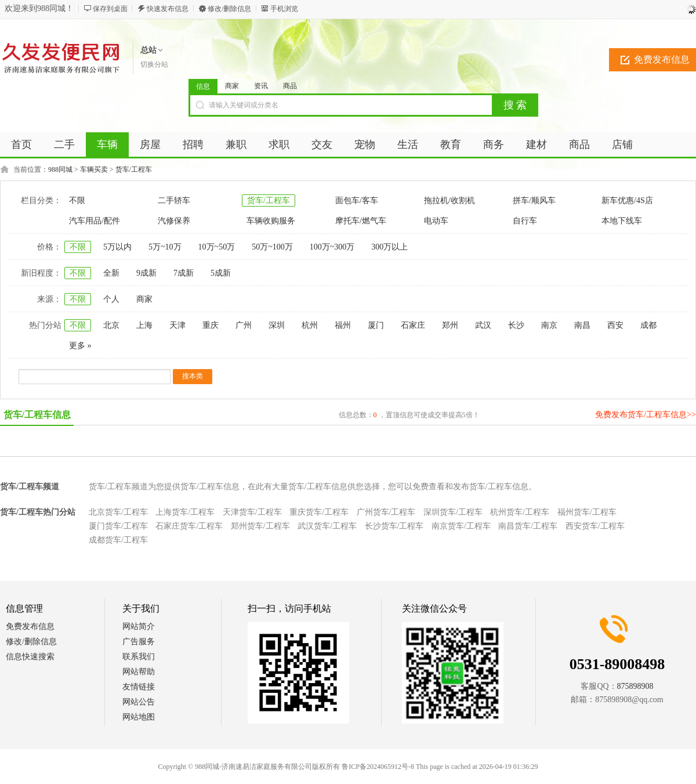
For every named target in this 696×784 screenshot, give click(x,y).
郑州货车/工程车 (260, 526)
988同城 (60, 169)
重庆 (211, 325)
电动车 (436, 221)
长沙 (516, 325)
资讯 (261, 86)
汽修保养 (174, 221)
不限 (77, 200)
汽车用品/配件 (95, 221)
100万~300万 (332, 247)
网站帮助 (139, 672)
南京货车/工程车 (461, 526)
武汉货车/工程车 (327, 526)
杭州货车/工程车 (520, 512)
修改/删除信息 (229, 9)
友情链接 (139, 687)
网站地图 (139, 717)
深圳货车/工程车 (453, 512)
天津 (177, 325)
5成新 (221, 273)
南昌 (582, 325)
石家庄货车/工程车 (189, 526)
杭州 (310, 325)
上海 (144, 325)
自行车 (525, 221)
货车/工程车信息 (37, 415)
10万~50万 (217, 247)
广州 (244, 325)
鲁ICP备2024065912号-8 (378, 767)
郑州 (450, 325)
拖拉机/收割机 (449, 200)
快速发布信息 (168, 9)
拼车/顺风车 (534, 200)
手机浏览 (284, 9)
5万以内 (117, 247)
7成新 (184, 273)
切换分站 (154, 64)
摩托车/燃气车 (361, 221)
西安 (615, 325)
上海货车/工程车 (185, 512)
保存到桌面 (110, 9)
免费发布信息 (30, 626)
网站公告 (139, 702)
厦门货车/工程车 (118, 526)
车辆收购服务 (271, 221)
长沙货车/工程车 (394, 526)
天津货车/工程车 (252, 512)
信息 (203, 86)
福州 (343, 325)
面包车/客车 (357, 200)
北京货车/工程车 (118, 512)
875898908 (635, 686)
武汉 (483, 325)
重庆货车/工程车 (319, 512)
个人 (111, 299)
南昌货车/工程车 (528, 526)
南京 (549, 325)
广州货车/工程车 (386, 512)
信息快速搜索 (30, 657)
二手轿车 (174, 200)
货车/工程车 (134, 169)
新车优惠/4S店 (627, 200)
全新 (111, 273)
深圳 (277, 325)
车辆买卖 (94, 169)
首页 (21, 144)
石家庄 (413, 325)
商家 (232, 86)
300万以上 (389, 247)
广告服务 (139, 642)
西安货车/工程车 (595, 526)
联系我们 (139, 657)
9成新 (146, 273)
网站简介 (139, 626)
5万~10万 (165, 247)
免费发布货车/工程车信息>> (646, 415)
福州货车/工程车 (587, 512)
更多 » (80, 346)
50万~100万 (272, 247)
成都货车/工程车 (118, 540)
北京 (111, 325)
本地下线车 (622, 221)
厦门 (376, 325)
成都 (648, 325)
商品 (290, 86)
